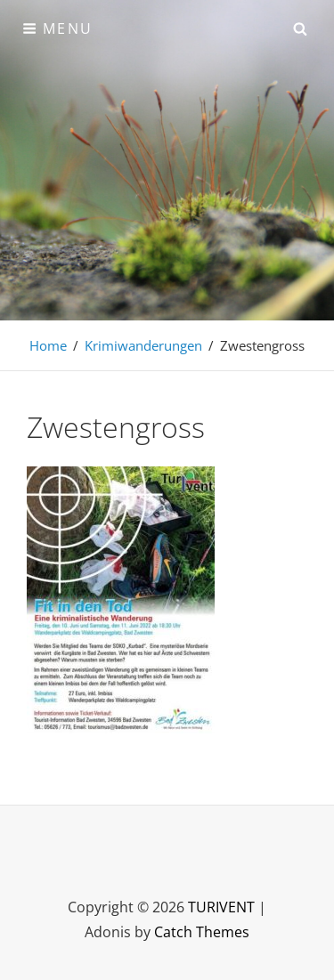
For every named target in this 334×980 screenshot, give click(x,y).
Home (48, 345)
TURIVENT (221, 907)
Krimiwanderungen (143, 345)
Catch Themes (202, 932)
